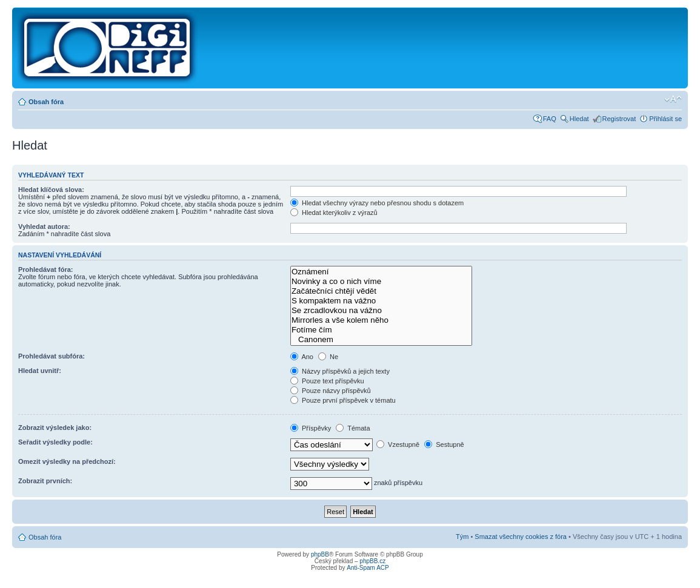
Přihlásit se (665, 119)
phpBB (320, 554)
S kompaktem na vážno (381, 301)
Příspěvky (311, 428)
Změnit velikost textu (673, 99)
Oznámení (381, 272)
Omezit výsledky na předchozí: (67, 461)
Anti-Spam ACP (368, 568)
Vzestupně (398, 444)
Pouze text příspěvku (327, 381)
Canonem (381, 340)
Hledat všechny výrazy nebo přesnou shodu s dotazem (377, 203)
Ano (302, 357)
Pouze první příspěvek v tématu (343, 400)
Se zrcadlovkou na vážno (381, 311)
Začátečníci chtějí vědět (381, 291)
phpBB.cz (372, 561)
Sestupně (444, 444)
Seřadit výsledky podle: (55, 442)
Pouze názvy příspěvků (331, 391)
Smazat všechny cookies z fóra (521, 537)
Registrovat (619, 119)
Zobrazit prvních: (45, 481)
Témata (353, 428)
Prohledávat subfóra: (52, 356)
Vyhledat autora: (44, 226)
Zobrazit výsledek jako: (55, 428)
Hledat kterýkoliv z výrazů (334, 213)
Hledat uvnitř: (40, 371)
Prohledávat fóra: (45, 269)
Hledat (579, 119)
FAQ (550, 119)
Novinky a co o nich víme (381, 282)
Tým (462, 537)
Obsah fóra (46, 102)
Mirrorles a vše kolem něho (381, 320)
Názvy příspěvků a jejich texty (340, 371)
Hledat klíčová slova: (51, 190)
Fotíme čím (381, 330)
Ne (328, 357)
